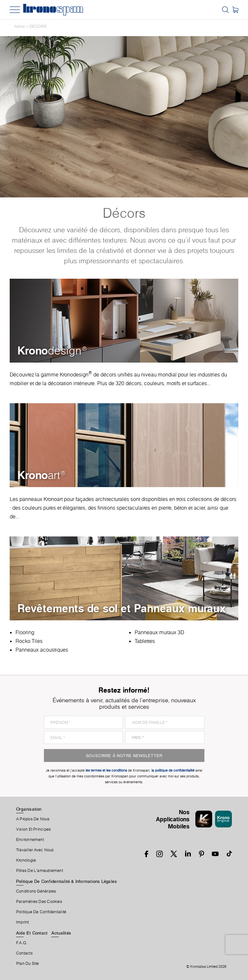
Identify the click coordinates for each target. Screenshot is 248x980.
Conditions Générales (36, 891)
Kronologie (26, 860)
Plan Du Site (28, 964)
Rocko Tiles (29, 641)
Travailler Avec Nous (35, 850)
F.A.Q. (22, 943)
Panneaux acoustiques (42, 650)
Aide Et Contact (32, 933)
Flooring (25, 632)
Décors (38, 26)
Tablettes (145, 641)
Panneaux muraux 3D (159, 632)
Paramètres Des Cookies (39, 902)
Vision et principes (33, 829)
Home (20, 26)
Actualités (61, 933)
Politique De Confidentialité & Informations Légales (67, 881)
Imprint (23, 922)
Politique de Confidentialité (41, 912)
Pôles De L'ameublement (40, 871)
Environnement (30, 840)
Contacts (24, 953)
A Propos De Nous (33, 819)
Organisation (29, 809)
